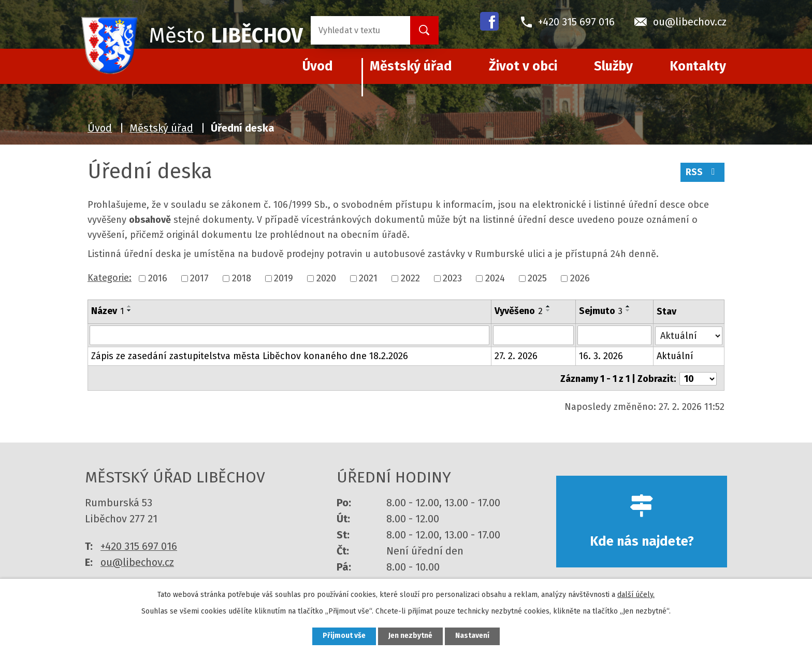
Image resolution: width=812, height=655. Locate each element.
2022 (410, 278)
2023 (452, 278)
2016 (158, 278)
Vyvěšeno (519, 311)
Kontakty (698, 66)
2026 (580, 278)
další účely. (636, 594)
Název (107, 311)
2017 (199, 278)
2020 (326, 278)
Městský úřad (411, 66)
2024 (495, 278)
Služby (613, 66)
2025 (537, 278)
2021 (368, 278)
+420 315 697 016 (139, 545)
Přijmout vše (343, 636)
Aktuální (676, 356)
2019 (284, 278)
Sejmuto (601, 311)
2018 (242, 278)
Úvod (100, 128)
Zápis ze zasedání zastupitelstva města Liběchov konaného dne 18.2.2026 (250, 356)
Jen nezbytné (410, 636)
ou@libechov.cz (137, 561)
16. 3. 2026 (601, 356)
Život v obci (523, 66)
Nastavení (473, 636)
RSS (702, 173)
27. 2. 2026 (517, 356)
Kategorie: (110, 278)
